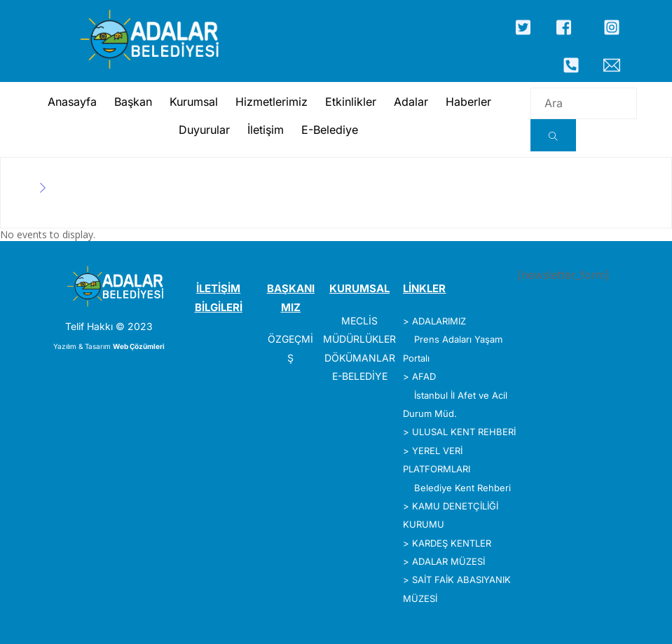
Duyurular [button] (202, 130)
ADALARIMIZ (439, 321)
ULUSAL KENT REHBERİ (464, 432)
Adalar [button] (410, 102)
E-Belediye (328, 130)
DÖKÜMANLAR (360, 358)
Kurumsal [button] (192, 102)
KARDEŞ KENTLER (452, 543)
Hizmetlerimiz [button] (270, 102)
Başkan (132, 102)
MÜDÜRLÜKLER (359, 339)
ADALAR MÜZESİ (448, 561)
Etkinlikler (349, 102)
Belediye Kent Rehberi (462, 488)
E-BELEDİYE (360, 376)
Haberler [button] (467, 102)
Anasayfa (71, 102)
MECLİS (359, 321)
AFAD (424, 376)
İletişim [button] (263, 130)
